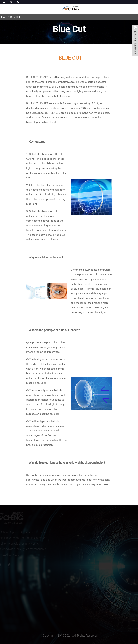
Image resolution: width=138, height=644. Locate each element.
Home (3, 17)
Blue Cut (15, 17)
